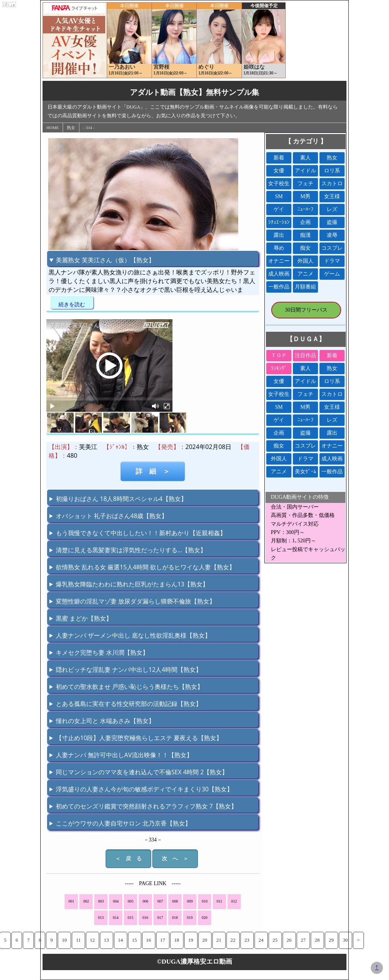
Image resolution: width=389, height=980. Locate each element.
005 (130, 901)
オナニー (279, 261)
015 (130, 918)
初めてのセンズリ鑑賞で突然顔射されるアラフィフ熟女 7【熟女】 (146, 806)
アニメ (305, 274)
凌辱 (332, 235)
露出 (279, 235)
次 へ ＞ (175, 859)
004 (116, 901)
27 (303, 940)
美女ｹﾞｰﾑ (305, 472)
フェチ (305, 184)
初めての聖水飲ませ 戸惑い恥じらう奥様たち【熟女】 (130, 687)
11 (78, 940)
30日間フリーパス (306, 310)
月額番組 (305, 287)
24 (261, 940)
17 (163, 940)
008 (175, 901)
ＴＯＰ (279, 355)
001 (71, 901)
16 (149, 940)
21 (219, 940)
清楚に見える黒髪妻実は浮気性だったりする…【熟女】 (131, 550)
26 (289, 940)
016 (145, 918)
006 (145, 901)
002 (86, 901)
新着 (279, 158)
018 (175, 918)
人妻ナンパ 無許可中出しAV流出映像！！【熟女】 (124, 755)
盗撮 (332, 222)
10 (64, 940)
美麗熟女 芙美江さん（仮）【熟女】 (105, 260)
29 (331, 940)
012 (234, 901)
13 (107, 940)
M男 (305, 196)
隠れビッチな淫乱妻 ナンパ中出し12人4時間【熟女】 (129, 670)
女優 (279, 171)
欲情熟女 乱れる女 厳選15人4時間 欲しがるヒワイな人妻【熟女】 (145, 567)
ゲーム (332, 274)
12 (93, 940)
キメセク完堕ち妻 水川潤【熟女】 (102, 652)
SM (279, 196)
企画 (305, 222)
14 (121, 940)
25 (275, 940)
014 (116, 918)
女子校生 (279, 184)
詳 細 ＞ (153, 471)
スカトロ (332, 184)
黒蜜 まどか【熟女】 (84, 618)
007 (160, 901)
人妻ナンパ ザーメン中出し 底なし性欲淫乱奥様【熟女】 (133, 635)
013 (101, 918)
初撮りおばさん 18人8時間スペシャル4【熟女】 (121, 499)
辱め (279, 248)
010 (205, 901)
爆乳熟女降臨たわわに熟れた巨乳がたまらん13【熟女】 (132, 584)
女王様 (332, 196)
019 (190, 918)
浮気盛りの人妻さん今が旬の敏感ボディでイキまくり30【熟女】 (144, 789)
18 (177, 940)
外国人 (305, 261)
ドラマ (332, 261)
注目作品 (305, 355)
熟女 (71, 128)
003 (101, 901)
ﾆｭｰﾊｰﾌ (305, 209)
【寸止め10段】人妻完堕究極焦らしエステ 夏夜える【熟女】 (139, 738)
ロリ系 (332, 171)
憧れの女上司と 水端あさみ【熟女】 (105, 721)
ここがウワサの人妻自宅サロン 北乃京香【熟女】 (123, 823)
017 (160, 918)
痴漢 (305, 235)
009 (190, 901)
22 (233, 940)
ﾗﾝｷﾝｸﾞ (279, 368)
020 (205, 918)
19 (191, 940)
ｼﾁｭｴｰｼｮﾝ (279, 222)
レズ (332, 209)
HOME (53, 128)
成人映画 (279, 274)
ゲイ (279, 209)
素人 (305, 158)
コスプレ (332, 248)
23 (247, 940)
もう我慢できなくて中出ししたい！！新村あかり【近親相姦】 (141, 533)
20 (205, 940)
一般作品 (279, 287)
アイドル (305, 171)
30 (346, 940)
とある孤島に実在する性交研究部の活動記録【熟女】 (129, 704)
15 (135, 940)
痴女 (305, 248)
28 (317, 940)
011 (219, 901)
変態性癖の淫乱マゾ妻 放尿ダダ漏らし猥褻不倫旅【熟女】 (136, 601)
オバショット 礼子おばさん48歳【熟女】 (112, 516)
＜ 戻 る (128, 859)
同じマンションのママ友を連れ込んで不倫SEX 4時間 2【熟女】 (142, 772)
